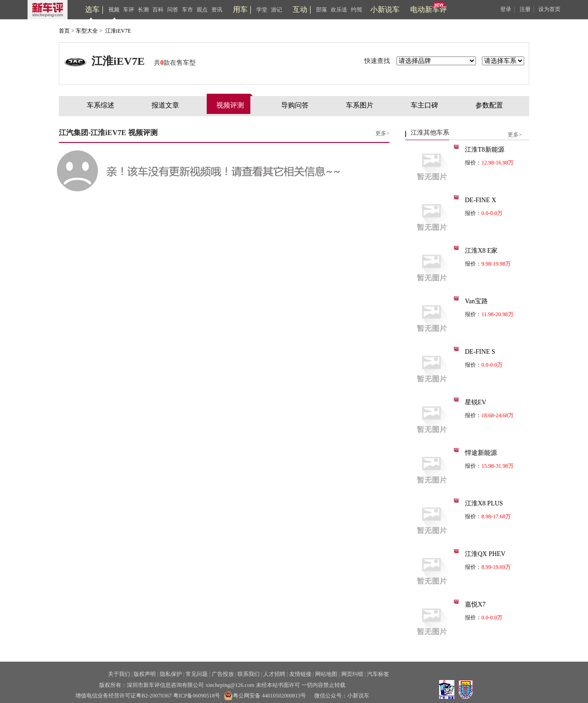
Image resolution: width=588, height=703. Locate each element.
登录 (506, 9)
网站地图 (326, 674)
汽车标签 (378, 674)
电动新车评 (429, 9)
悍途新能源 (481, 453)
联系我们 (249, 674)
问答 (173, 10)
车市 (187, 10)
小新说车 (385, 9)
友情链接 (300, 674)
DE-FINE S (480, 352)
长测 (143, 10)
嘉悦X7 (475, 604)
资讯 (217, 10)
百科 (158, 10)
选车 (92, 9)
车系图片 (360, 105)
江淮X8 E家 (481, 251)
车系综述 (101, 105)
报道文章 (165, 105)
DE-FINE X (481, 200)
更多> (382, 133)
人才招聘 (274, 674)
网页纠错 (352, 674)
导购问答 (295, 105)
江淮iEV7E (118, 31)
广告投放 (223, 674)
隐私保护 (171, 674)
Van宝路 (476, 301)
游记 (277, 10)
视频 (114, 10)
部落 (322, 10)
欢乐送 (339, 10)
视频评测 (230, 105)
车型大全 (87, 31)
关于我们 (119, 674)
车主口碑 (424, 105)
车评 (129, 10)
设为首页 (549, 9)
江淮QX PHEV (485, 554)
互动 (300, 9)
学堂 (262, 10)
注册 (525, 9)
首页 (64, 31)
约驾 (356, 10)
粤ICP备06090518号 (197, 696)
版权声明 (145, 674)
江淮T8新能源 (485, 150)
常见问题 (197, 674)
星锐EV (476, 402)
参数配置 (489, 105)
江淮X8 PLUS (484, 503)
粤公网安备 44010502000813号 (265, 696)
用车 (240, 9)
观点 (202, 10)
